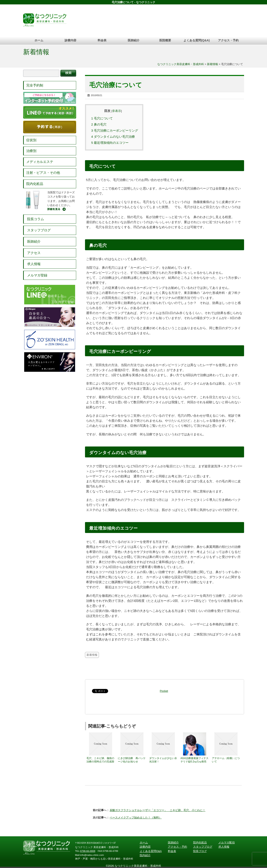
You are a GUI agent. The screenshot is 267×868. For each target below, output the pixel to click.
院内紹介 (145, 855)
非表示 (117, 111)
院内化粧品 (35, 184)
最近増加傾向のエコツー (110, 143)
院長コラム (36, 219)
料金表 (102, 40)
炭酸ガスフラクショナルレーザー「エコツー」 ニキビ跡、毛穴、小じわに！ (157, 810)
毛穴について (102, 118)
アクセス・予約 (228, 40)
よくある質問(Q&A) (197, 40)
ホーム (39, 40)
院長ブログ (200, 851)
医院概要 (165, 40)
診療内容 (70, 40)
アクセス (34, 253)
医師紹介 (134, 40)
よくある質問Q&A (151, 851)
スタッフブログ (39, 230)
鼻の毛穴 (99, 124)
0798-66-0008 (88, 851)
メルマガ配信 (227, 842)
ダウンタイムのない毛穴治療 (113, 137)
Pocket (164, 691)
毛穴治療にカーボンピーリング (115, 130)
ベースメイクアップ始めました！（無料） (136, 818)
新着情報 (36, 52)
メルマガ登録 (37, 275)
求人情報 (34, 264)
